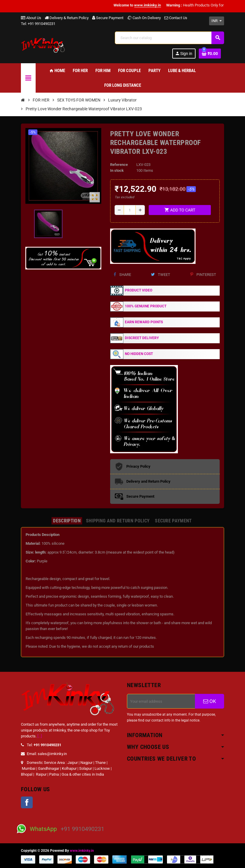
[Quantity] (130, 210)
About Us (31, 18)
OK (210, 701)
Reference (119, 165)
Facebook (27, 802)
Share (122, 275)
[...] (40, 736)
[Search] (169, 38)
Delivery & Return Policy (67, 18)
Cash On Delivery (144, 18)
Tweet (160, 275)
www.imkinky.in (82, 851)
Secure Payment (108, 18)
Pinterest (203, 275)
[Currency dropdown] (217, 21)
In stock (117, 170)
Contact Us (176, 18)
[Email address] (161, 701)
